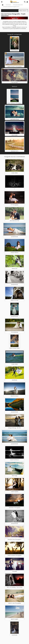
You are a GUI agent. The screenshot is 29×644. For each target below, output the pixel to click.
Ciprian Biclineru (14, 51)
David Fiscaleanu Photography (14, 555)
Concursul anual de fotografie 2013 (11, 7)
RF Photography (14, 205)
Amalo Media (15, 173)
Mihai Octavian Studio (14, 348)
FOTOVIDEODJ (15, 332)
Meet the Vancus (14, 396)
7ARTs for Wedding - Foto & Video (15, 587)
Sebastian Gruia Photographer (14, 539)
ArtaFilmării (14, 380)
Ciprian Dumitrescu (14, 460)
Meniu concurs (23, 11)
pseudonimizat (14, 237)
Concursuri (8, 5)
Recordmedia (15, 82)
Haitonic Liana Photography (15, 603)
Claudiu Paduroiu (14, 253)
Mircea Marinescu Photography (14, 103)
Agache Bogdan (14, 619)
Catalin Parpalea (14, 492)
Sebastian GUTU (15, 151)
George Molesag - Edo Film (14, 428)
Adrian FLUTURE (14, 300)
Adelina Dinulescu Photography (15, 67)
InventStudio (14, 635)
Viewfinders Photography (15, 508)
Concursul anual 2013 (18, 5)
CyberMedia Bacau (15, 119)
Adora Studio (15, 135)
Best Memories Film (14, 221)
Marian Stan (15, 268)
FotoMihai (15, 571)
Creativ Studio (15, 364)
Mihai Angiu (14, 476)
